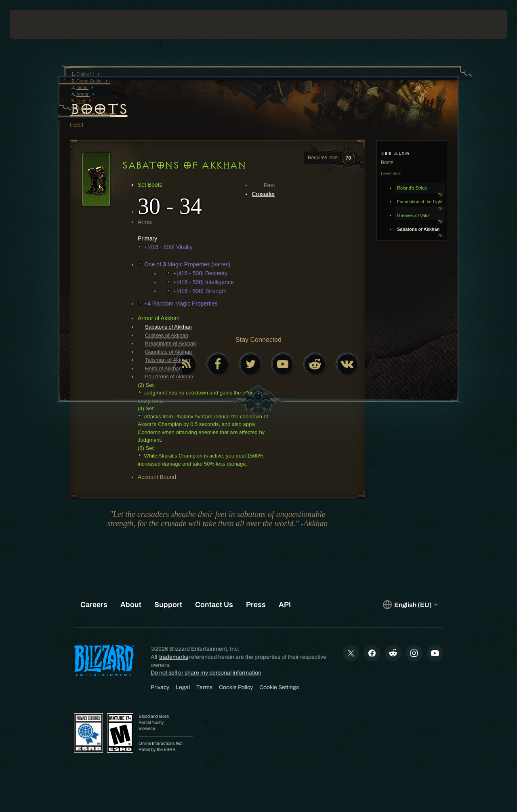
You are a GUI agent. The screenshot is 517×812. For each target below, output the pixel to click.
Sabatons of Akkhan (168, 327)
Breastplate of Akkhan (170, 343)
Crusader (263, 194)
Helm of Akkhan (163, 368)
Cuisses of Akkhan (167, 335)
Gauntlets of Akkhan (168, 352)
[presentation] (35, 24)
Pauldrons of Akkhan (169, 376)
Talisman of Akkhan (168, 360)
